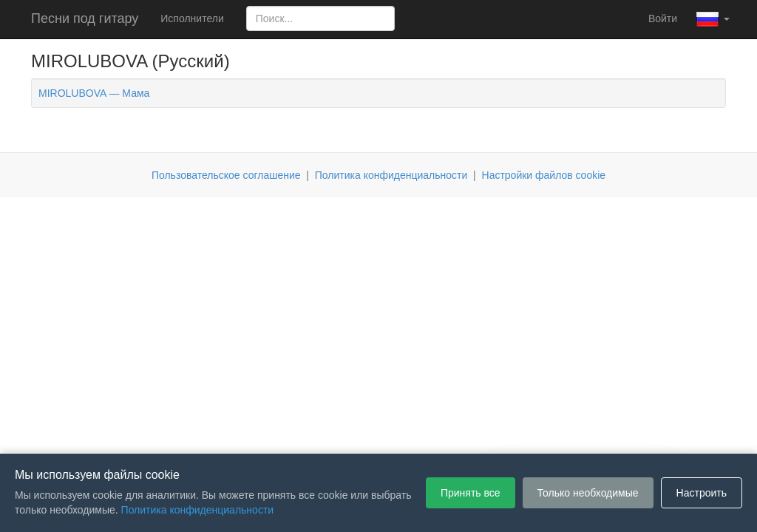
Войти (663, 18)
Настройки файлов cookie (544, 175)
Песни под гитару (85, 18)
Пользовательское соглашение (226, 175)
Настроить (702, 493)
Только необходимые (588, 493)
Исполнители (192, 18)
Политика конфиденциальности (391, 175)
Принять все (471, 493)
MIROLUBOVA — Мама (94, 93)
